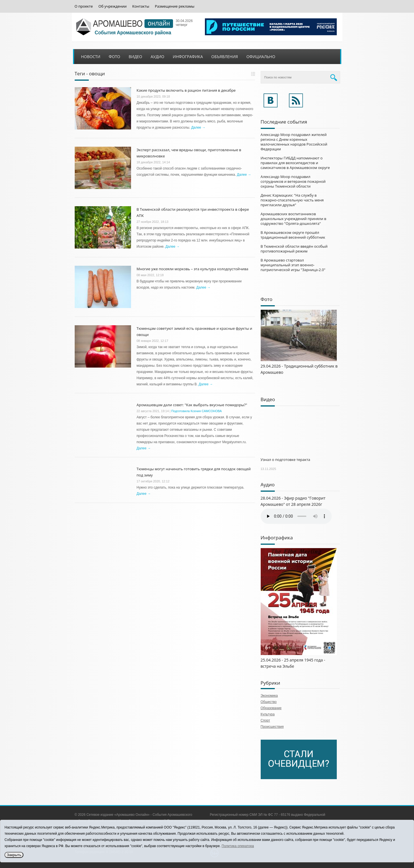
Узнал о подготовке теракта (285, 460)
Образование (271, 708)
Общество (269, 702)
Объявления (225, 57)
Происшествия (272, 727)
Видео (135, 57)
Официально (261, 57)
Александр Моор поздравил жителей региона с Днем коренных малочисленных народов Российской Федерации (294, 142)
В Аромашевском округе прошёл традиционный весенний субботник (293, 235)
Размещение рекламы (174, 6)
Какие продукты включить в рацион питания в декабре (186, 90)
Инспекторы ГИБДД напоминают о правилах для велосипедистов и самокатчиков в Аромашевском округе (295, 163)
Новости (91, 57)
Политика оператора (238, 846)
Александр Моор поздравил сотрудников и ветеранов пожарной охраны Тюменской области (293, 181)
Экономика (269, 696)
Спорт (265, 720)
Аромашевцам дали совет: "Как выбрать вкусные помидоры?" (192, 405)
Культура (268, 714)
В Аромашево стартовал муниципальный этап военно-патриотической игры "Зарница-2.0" (293, 265)
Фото (115, 57)
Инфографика (188, 57)
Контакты (141, 6)
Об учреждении (112, 6)
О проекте (84, 6)
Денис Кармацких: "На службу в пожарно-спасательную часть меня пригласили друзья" (292, 200)
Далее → (198, 128)
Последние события (284, 122)
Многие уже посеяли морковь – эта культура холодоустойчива (193, 269)
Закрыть (14, 855)
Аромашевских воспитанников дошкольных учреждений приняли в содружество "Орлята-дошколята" (294, 219)
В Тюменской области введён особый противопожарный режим (294, 249)
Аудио (157, 57)
